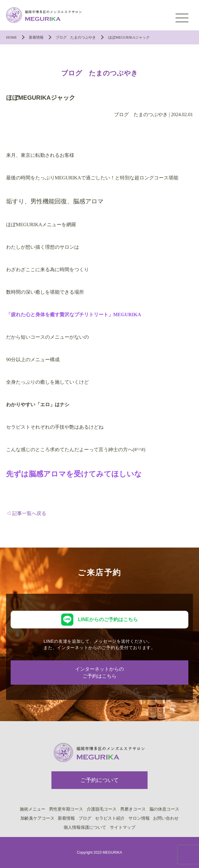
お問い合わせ (166, 818)
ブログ (85, 818)
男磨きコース (133, 809)
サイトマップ (123, 827)
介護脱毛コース (102, 809)
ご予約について (100, 780)
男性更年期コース (66, 809)
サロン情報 (139, 818)
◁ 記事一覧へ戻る (26, 513)
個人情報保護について (85, 827)
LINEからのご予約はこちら (108, 619)
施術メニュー (33, 809)
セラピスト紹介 (110, 818)
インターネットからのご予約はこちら (100, 673)
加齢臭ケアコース (37, 818)
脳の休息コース (164, 809)
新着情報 (66, 818)
